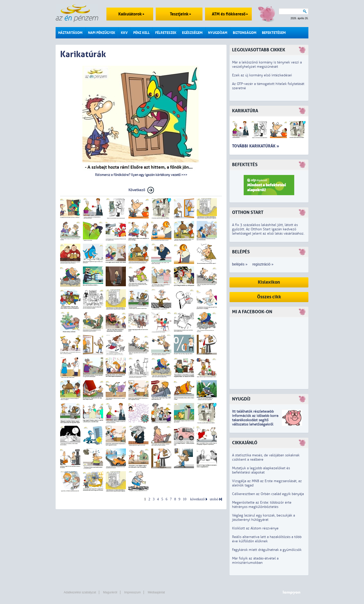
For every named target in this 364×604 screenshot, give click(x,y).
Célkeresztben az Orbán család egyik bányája (268, 494)
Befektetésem (274, 33)
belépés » (240, 264)
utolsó (214, 499)
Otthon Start (248, 212)
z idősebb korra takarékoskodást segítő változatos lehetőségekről (255, 420)
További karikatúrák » (256, 146)
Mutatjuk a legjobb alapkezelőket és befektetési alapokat (261, 470)
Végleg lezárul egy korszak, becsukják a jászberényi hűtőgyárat (264, 518)
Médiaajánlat (156, 592)
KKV (124, 33)
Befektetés (245, 165)
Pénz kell (141, 33)
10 (185, 499)
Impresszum (132, 592)
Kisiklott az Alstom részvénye (255, 528)
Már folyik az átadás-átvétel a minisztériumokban (255, 561)
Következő (137, 190)
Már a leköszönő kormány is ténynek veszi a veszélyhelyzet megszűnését (267, 64)
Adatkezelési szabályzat (80, 592)
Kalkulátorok (131, 14)
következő (197, 499)
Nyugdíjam (218, 33)
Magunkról (110, 592)
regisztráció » (263, 264)
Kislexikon (269, 282)
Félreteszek (166, 33)
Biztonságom (245, 33)
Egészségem (192, 33)
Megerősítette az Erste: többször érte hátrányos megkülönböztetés (262, 505)
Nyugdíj (241, 399)
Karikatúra (245, 111)
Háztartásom (70, 33)
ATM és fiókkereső (230, 14)
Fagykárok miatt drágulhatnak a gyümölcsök (267, 550)
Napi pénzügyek (102, 33)
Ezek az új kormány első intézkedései (262, 75)
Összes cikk (269, 297)
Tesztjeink (180, 14)
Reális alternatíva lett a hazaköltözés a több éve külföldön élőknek (267, 539)
